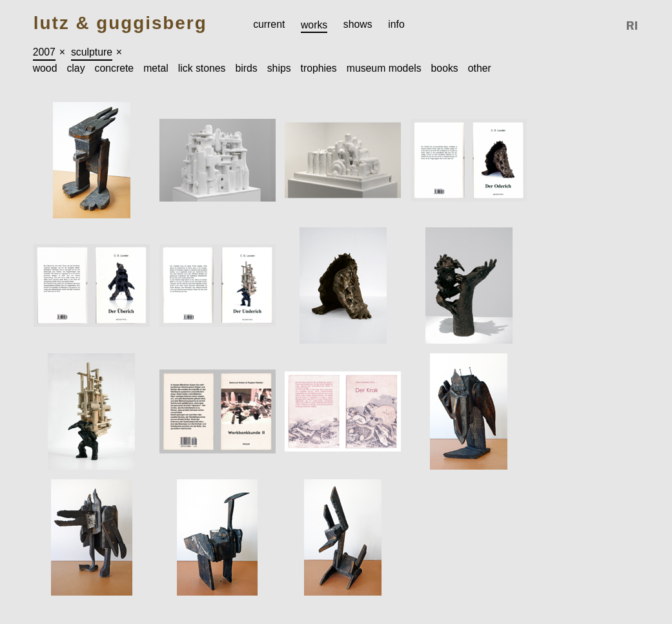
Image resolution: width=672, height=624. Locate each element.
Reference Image (633, 26)
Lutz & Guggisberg (120, 24)
